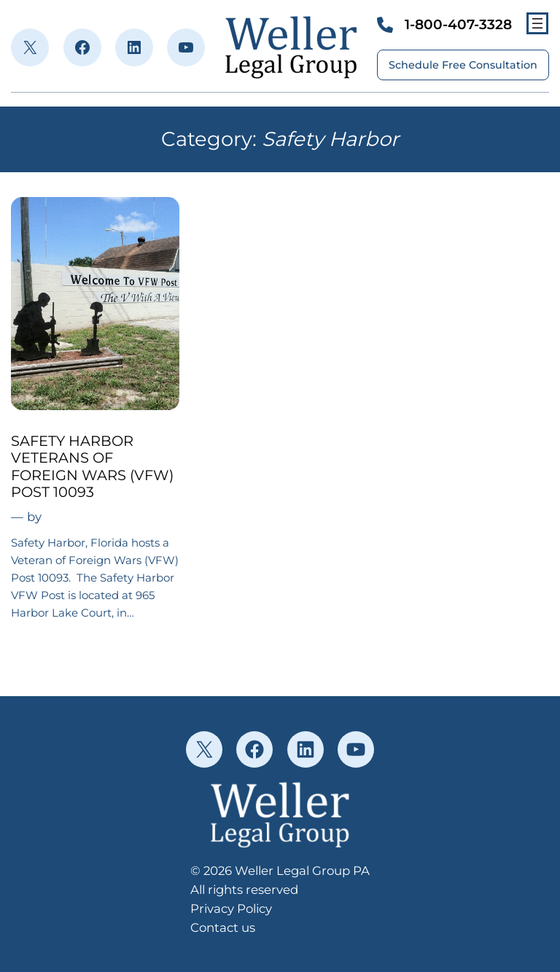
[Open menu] (537, 23)
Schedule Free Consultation (463, 65)
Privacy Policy (231, 909)
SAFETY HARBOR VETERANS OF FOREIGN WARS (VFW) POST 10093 (92, 467)
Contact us (223, 927)
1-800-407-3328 (458, 24)
